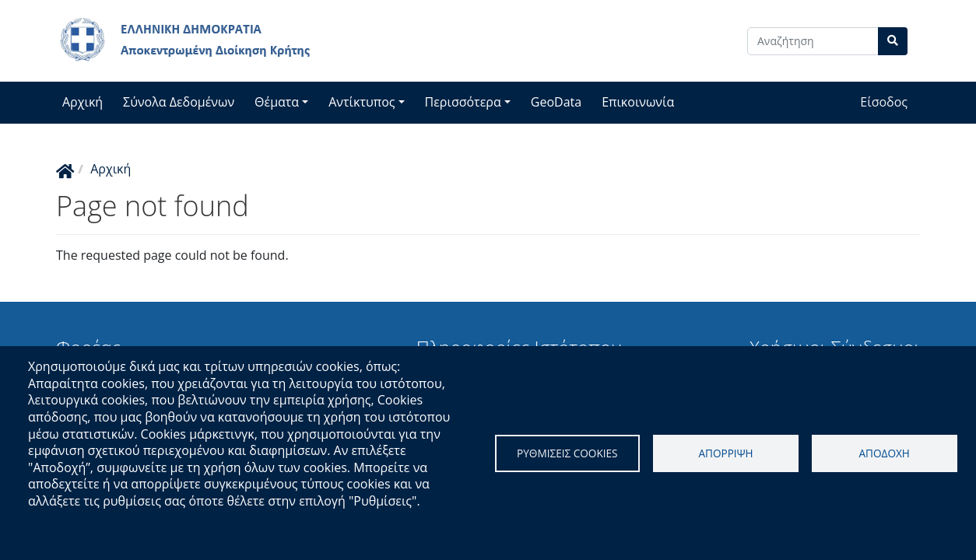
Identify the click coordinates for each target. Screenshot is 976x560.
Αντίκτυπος (362, 102)
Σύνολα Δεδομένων (179, 102)
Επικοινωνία (638, 102)
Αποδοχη (884, 453)
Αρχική (83, 102)
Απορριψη (725, 453)
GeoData (556, 102)
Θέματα (277, 102)
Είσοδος (884, 102)
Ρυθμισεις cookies (567, 453)
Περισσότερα (463, 102)
